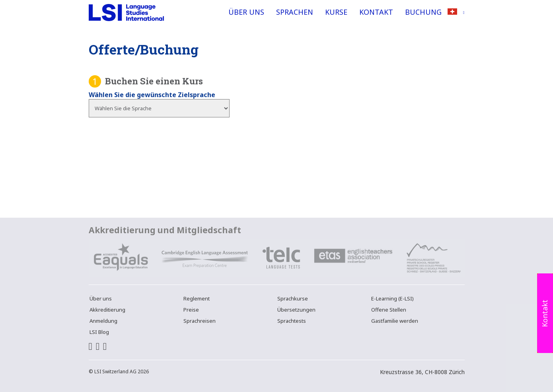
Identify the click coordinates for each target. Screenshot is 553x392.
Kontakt (376, 12)
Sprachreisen (200, 321)
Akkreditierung (107, 310)
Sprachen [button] (295, 12)
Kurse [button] (336, 12)
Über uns (246, 12)
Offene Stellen (389, 310)
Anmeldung (103, 321)
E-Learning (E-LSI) (392, 298)
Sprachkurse (293, 298)
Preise (191, 310)
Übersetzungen (296, 310)
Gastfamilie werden (395, 321)
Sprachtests (292, 321)
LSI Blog (99, 332)
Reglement (197, 298)
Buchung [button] (423, 12)
